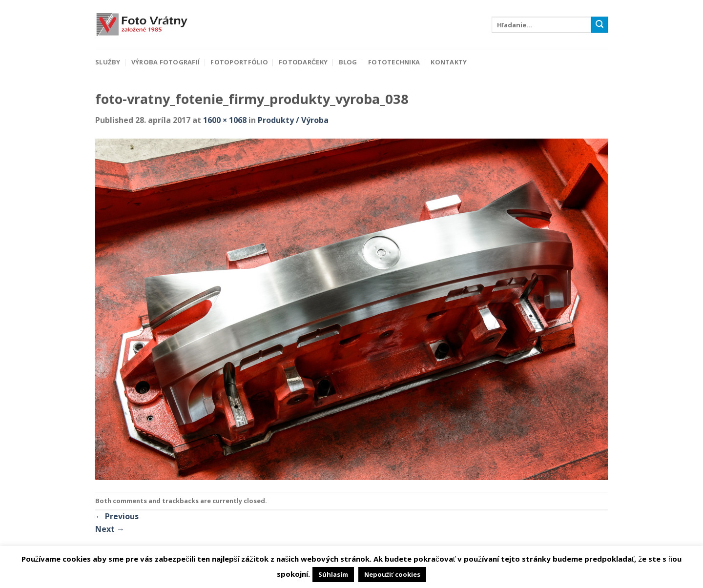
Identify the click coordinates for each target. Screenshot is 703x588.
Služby (108, 62)
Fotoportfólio (239, 62)
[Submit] (600, 25)
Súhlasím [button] (333, 574)
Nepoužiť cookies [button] (392, 574)
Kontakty (449, 62)
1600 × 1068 (225, 120)
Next (110, 529)
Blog (348, 62)
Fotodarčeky (303, 62)
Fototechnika (394, 62)
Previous (117, 516)
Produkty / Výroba (293, 120)
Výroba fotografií (165, 62)
